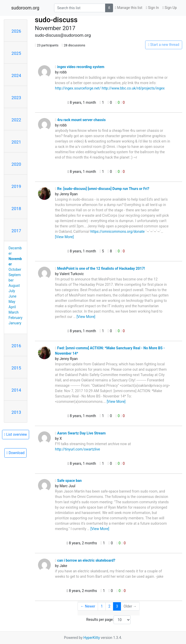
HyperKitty (92, 638)
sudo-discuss (56, 20)
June (13, 296)
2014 (16, 390)
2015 (16, 368)
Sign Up (170, 8)
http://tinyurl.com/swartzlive (78, 449)
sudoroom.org (25, 8)
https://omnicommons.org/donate (117, 231)
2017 (16, 231)
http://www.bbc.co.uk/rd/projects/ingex (133, 88)
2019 (16, 186)
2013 (16, 412)
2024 (16, 75)
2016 (16, 346)
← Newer (88, 606)
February (16, 318)
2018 (16, 209)
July (12, 291)
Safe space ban (69, 481)
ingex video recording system (80, 67)
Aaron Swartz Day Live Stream (80, 433)
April (12, 307)
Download (15, 453)
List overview (16, 434)
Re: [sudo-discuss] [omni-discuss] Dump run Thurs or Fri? (102, 189)
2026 (16, 31)
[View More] (64, 237)
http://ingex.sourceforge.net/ (78, 88)
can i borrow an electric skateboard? (85, 560)
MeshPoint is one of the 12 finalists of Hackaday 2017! (100, 268)
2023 (16, 98)
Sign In (152, 8)
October (15, 269)
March (14, 312)
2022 (16, 120)
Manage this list (129, 8)
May (12, 302)
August (14, 286)
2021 (16, 142)
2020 (16, 164)
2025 (16, 53)
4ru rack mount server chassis (80, 120)
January (15, 323)
